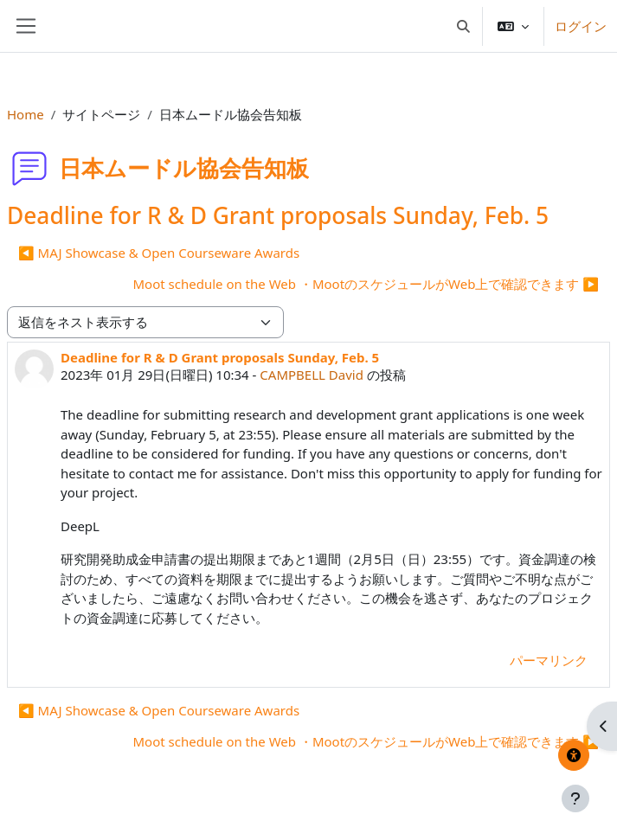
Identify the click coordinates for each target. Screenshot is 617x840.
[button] (464, 26)
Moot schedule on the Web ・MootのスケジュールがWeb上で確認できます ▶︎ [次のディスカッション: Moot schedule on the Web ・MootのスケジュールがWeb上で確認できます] (366, 284)
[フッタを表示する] (575, 798)
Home (26, 114)
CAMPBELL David (312, 375)
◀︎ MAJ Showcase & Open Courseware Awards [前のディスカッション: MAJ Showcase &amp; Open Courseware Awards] (159, 253)
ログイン (581, 26)
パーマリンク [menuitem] (549, 660)
